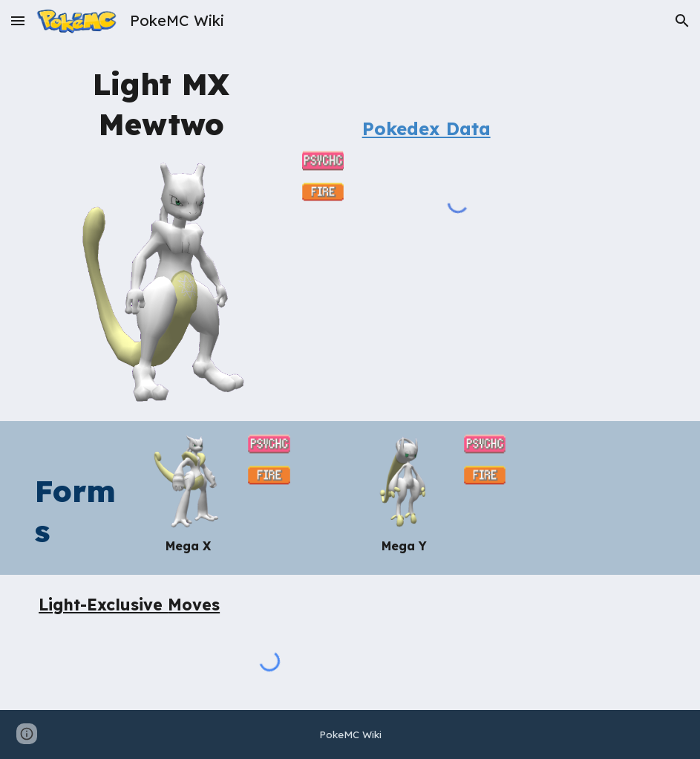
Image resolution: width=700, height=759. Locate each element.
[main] (161, 103)
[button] (18, 20)
